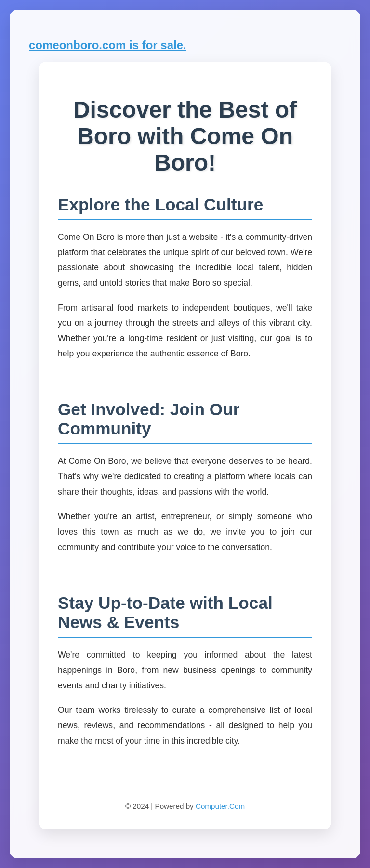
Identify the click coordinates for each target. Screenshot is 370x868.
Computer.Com (220, 806)
